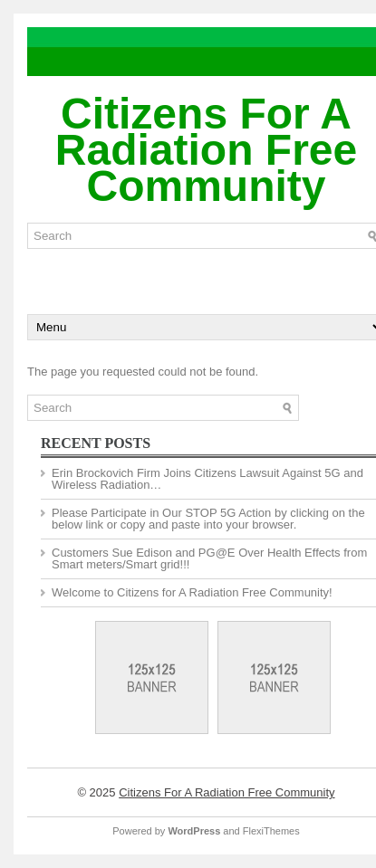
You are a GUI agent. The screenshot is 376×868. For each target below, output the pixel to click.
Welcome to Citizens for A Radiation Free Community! (192, 592)
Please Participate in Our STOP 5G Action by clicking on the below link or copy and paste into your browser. (208, 519)
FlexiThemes (271, 831)
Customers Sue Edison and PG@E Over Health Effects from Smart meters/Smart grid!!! (209, 558)
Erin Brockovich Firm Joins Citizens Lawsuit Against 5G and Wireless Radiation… (207, 479)
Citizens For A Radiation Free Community (206, 150)
